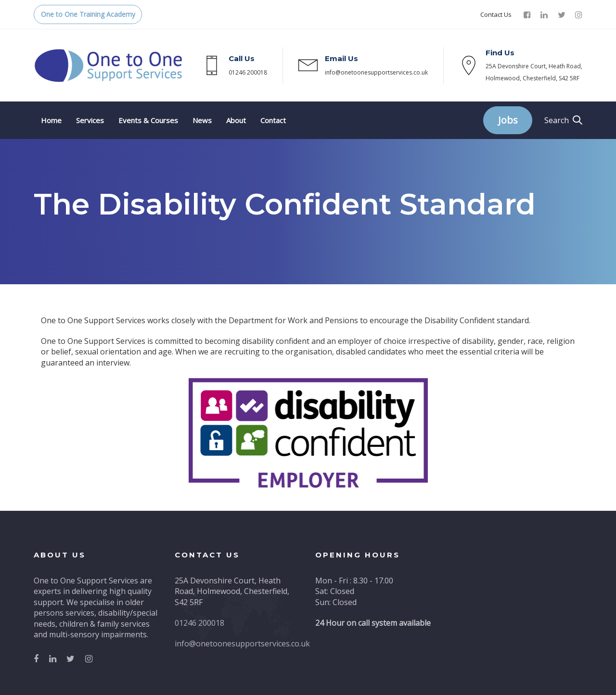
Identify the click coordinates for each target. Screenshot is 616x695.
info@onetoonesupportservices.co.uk (376, 72)
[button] (563, 120)
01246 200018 (248, 72)
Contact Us (496, 14)
